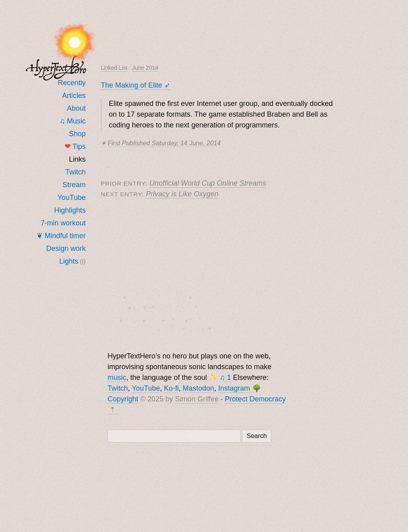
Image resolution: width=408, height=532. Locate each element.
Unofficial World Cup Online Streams (208, 183)
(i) (83, 261)
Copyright (123, 400)
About (76, 108)
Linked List (114, 68)
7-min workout (63, 223)
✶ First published (161, 143)
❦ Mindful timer (61, 236)
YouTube (72, 198)
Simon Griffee (197, 400)
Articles (74, 96)
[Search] (174, 437)
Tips (75, 147)
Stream (74, 185)
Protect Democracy (255, 400)
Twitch (76, 172)
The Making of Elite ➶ (135, 85)
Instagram (234, 389)
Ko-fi (171, 389)
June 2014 (145, 68)
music (117, 378)
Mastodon (198, 389)
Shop (77, 134)
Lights (69, 261)
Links (77, 159)
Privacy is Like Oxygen (182, 194)
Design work (66, 248)
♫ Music (73, 121)
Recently (72, 83)
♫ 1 (225, 378)
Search (257, 437)
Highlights (70, 210)
